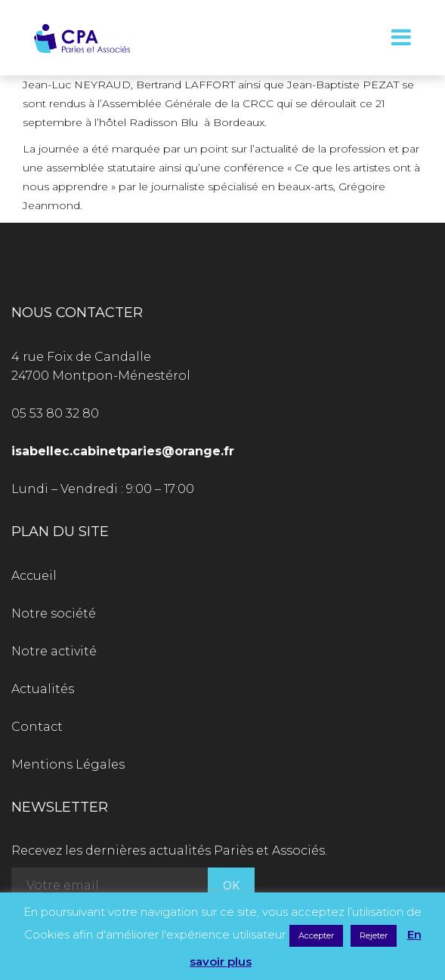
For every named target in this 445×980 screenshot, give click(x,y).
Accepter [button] (316, 935)
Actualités (43, 689)
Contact (37, 727)
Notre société (54, 613)
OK (231, 886)
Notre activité (54, 651)
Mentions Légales (68, 764)
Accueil (34, 576)
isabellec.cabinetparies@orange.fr (123, 451)
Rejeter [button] (374, 935)
